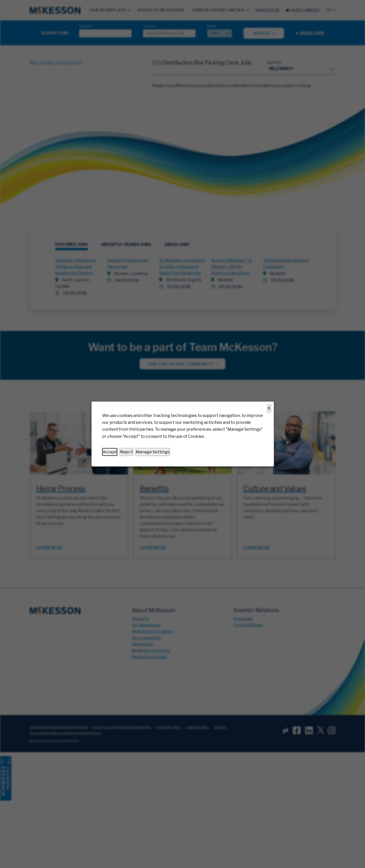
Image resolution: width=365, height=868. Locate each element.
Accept (110, 452)
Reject (126, 452)
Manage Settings (152, 452)
